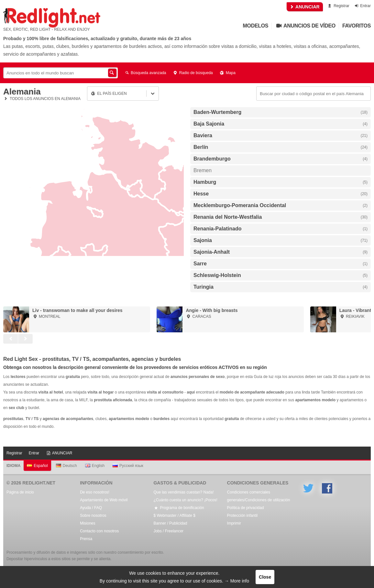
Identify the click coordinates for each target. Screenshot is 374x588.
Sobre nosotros (93, 516)
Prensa (86, 539)
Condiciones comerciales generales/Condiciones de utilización (259, 496)
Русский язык (128, 466)
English (95, 466)
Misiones (88, 523)
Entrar (362, 6)
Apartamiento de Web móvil (104, 500)
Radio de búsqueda (193, 73)
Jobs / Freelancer (168, 531)
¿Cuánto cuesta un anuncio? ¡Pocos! (185, 500)
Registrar (338, 6)
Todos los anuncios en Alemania (42, 99)
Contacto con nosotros (99, 531)
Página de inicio (20, 492)
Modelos (256, 26)
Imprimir (234, 523)
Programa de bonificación (179, 508)
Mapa (227, 73)
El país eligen (109, 94)
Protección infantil (242, 516)
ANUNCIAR (305, 7)
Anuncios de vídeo (305, 26)
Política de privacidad (246, 508)
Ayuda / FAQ (91, 508)
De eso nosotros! (95, 492)
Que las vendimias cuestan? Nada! (183, 492)
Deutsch (66, 466)
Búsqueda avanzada (145, 73)
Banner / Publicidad (170, 523)
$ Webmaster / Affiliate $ (174, 516)
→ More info (237, 581)
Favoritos (357, 26)
